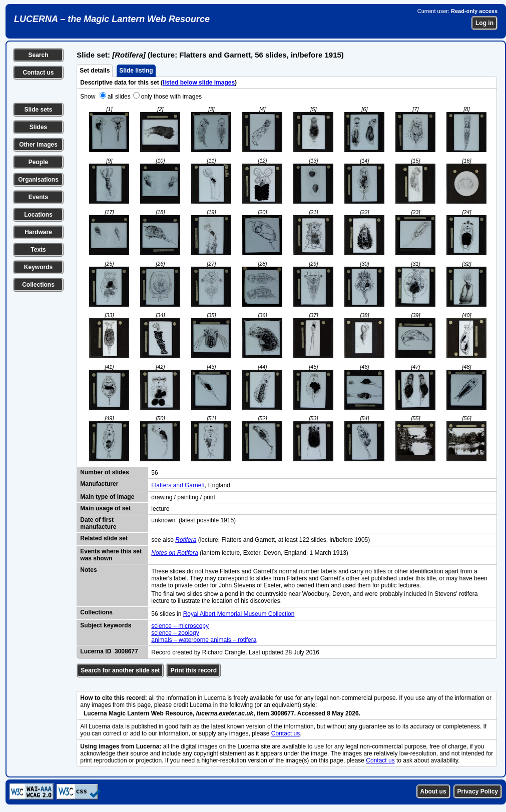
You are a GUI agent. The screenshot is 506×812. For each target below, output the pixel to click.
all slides (119, 97)
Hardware (38, 232)
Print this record (193, 670)
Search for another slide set (120, 670)
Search (38, 55)
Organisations (38, 180)
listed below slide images (199, 83)
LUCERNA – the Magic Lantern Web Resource (112, 19)
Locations (38, 215)
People (38, 162)
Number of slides (104, 472)
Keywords (38, 267)
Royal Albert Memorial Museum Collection (239, 614)
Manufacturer (99, 484)
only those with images (171, 97)
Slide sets (38, 110)
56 (154, 473)
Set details (95, 71)
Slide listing (136, 71)
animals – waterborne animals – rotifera (204, 640)
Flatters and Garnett (178, 485)
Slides (38, 127)
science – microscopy (180, 626)
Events (38, 197)
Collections (38, 285)
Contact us (38, 73)
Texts (38, 250)
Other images (38, 145)
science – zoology (175, 633)
